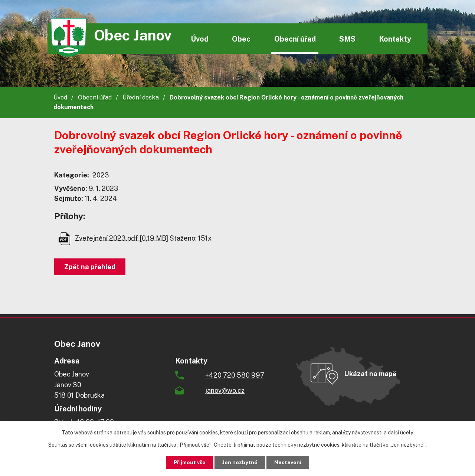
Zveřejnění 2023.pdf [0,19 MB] (122, 238)
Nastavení (288, 462)
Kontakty (395, 39)
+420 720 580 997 (235, 375)
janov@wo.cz (225, 390)
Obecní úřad (295, 39)
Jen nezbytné (240, 462)
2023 (101, 175)
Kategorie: (72, 175)
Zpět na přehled (90, 267)
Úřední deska (141, 97)
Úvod (200, 39)
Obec (241, 39)
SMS (347, 39)
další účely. (401, 433)
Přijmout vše (190, 462)
